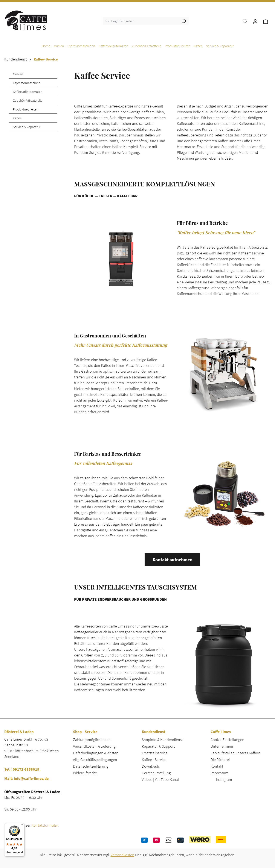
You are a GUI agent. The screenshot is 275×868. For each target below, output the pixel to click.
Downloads (151, 766)
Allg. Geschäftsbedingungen (95, 760)
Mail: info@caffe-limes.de (26, 778)
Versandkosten (122, 855)
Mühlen (18, 74)
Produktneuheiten (26, 109)
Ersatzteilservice (155, 753)
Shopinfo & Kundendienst (162, 740)
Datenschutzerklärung (91, 766)
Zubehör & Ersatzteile (28, 100)
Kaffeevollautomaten (28, 92)
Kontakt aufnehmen (173, 560)
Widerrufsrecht (85, 773)
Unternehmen (222, 746)
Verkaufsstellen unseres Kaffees (235, 753)
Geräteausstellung (156, 773)
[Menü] (22, 826)
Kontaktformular (45, 825)
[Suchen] (184, 21)
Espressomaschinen (27, 83)
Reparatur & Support (158, 746)
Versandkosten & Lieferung (94, 746)
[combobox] (141, 21)
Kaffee (17, 118)
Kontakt (217, 766)
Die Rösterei (220, 760)
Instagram (224, 780)
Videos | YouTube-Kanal (160, 780)
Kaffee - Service (154, 760)
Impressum (219, 773)
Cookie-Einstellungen (227, 740)
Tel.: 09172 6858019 (22, 769)
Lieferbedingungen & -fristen (96, 753)
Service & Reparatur (27, 127)
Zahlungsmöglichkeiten (92, 740)
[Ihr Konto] (255, 21)
